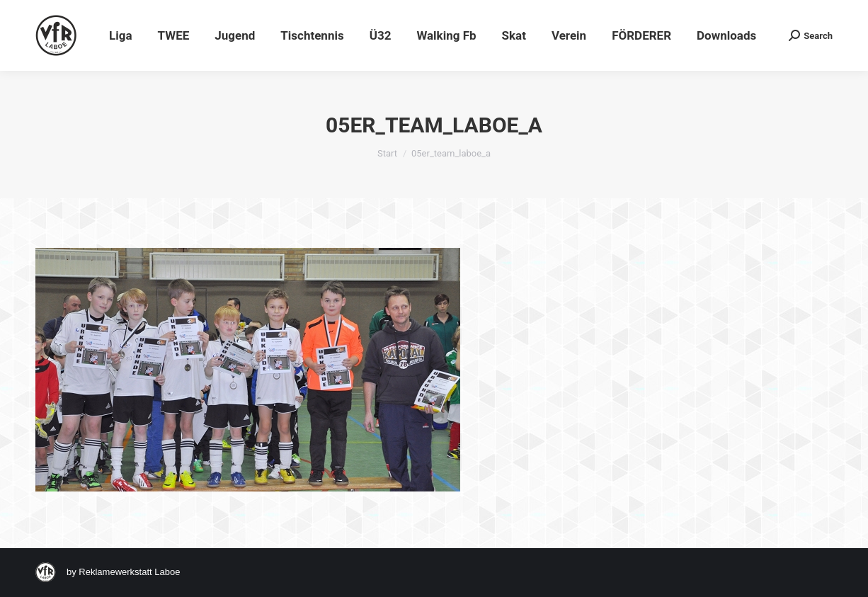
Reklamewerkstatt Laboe (129, 572)
